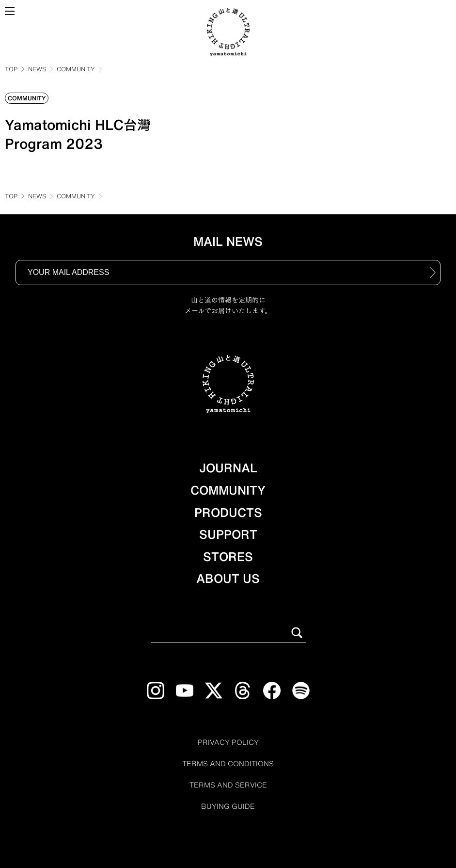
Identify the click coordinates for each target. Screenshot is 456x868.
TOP (11, 69)
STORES (228, 557)
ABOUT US (228, 579)
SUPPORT (228, 534)
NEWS (37, 69)
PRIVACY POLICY (228, 742)
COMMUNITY (76, 69)
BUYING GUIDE (228, 806)
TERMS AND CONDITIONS (228, 764)
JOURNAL (228, 468)
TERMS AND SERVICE (228, 785)
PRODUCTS (228, 513)
